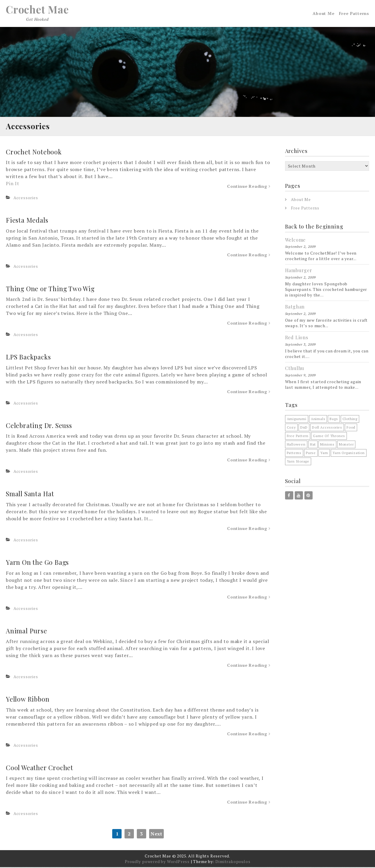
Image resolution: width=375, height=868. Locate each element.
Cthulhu (295, 369)
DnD (304, 428)
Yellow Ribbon (28, 700)
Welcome (295, 241)
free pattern (298, 437)
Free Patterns (354, 14)
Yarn (324, 454)
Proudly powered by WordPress (157, 862)
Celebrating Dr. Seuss (40, 426)
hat (313, 445)
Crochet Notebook (34, 153)
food (351, 428)
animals (318, 420)
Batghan (295, 308)
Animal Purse (27, 632)
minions (327, 445)
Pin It (13, 185)
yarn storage (298, 462)
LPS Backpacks (29, 358)
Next (156, 835)
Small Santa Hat (30, 495)
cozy (291, 428)
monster (346, 445)
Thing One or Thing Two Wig (51, 289)
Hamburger (299, 271)
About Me (323, 14)
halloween (296, 445)
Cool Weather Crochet (40, 768)
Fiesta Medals (27, 221)
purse (311, 454)
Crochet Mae (38, 10)
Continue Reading (249, 187)
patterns (294, 454)
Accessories (26, 199)
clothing (350, 420)
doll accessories (327, 428)
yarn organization (349, 454)
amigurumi (297, 420)
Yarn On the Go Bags (38, 563)
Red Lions (297, 338)
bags (334, 420)
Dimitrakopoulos (233, 862)
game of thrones (329, 437)
